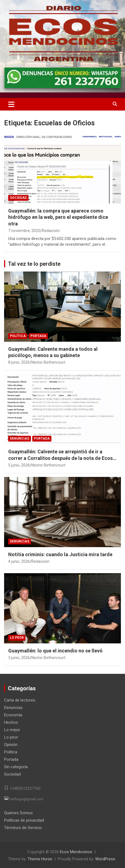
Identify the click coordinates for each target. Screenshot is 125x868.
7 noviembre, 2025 (24, 231)
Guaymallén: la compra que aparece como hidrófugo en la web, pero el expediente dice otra (58, 217)
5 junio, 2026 (19, 465)
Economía (13, 715)
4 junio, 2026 (19, 561)
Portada (38, 336)
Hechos (11, 722)
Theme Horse (40, 859)
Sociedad (18, 198)
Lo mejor (12, 730)
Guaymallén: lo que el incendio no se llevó (55, 651)
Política (18, 336)
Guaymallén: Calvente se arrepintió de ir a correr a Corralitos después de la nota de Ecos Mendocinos (60, 458)
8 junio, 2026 (19, 362)
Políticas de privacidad (24, 820)
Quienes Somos (18, 813)
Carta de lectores (20, 700)
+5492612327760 (25, 788)
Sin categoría (16, 767)
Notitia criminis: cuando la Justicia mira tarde (60, 554)
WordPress (105, 859)
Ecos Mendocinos (76, 852)
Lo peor (17, 638)
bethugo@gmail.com (27, 799)
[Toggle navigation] (11, 104)
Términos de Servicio (23, 828)
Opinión (11, 745)
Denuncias (20, 439)
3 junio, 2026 (19, 658)
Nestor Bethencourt (48, 362)
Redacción (51, 231)
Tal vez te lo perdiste (34, 264)
